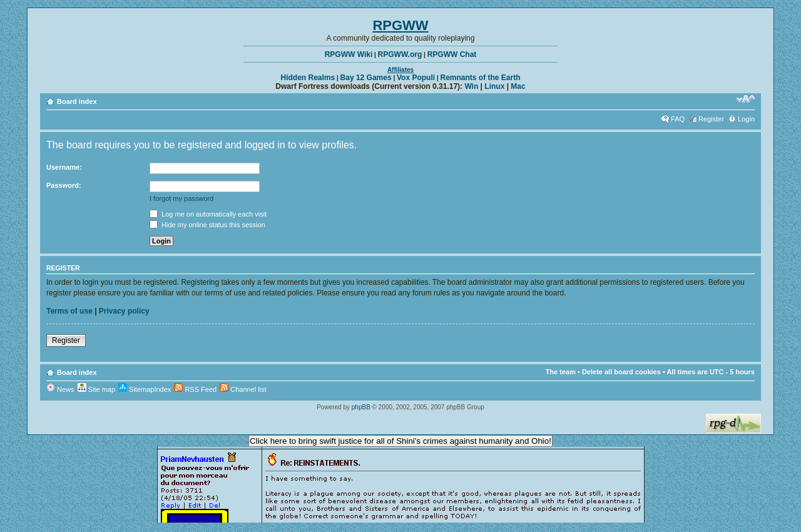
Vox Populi (416, 78)
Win (471, 86)
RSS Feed (195, 389)
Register (711, 119)
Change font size (746, 99)
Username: (64, 167)
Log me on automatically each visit (208, 214)
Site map (96, 389)
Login (746, 119)
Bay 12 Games (366, 78)
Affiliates (400, 70)
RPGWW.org (400, 54)
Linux (494, 86)
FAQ (678, 119)
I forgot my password (181, 198)
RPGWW (400, 25)
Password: (64, 185)
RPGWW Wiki (349, 54)
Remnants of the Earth (480, 78)
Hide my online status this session (207, 225)
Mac (518, 86)
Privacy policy (124, 311)
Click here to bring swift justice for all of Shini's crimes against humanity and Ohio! (400, 441)
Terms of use (69, 311)
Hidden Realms (308, 78)
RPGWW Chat (452, 54)
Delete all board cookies (621, 372)
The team (561, 372)
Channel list (243, 389)
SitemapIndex (145, 389)
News (60, 389)
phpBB (361, 407)
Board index (77, 101)
